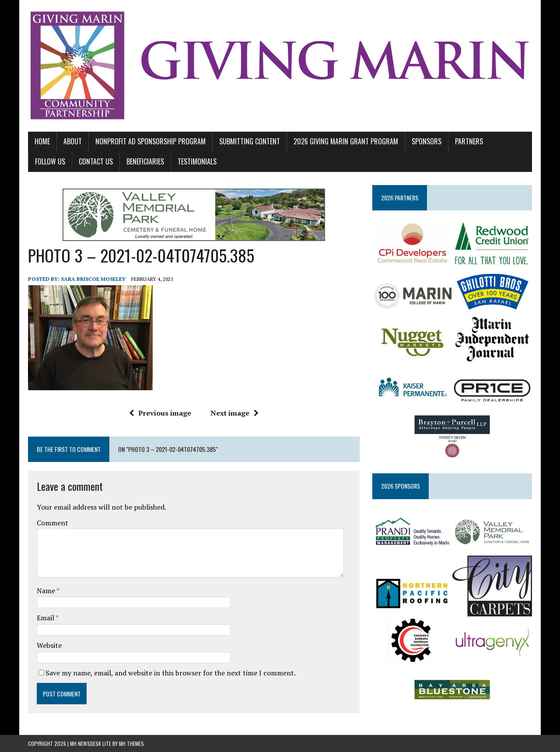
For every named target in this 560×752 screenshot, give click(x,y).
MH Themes (131, 743)
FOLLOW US (50, 161)
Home (42, 141)
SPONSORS (427, 141)
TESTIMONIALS (197, 161)
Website (49, 645)
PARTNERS (469, 141)
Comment (52, 523)
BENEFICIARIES (145, 161)
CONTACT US (96, 161)
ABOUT (73, 141)
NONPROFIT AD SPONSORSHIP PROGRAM (150, 141)
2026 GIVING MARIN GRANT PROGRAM (346, 141)
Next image (234, 413)
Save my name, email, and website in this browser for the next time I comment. (171, 673)
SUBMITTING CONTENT (250, 141)
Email (46, 618)
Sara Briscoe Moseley (93, 279)
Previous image (160, 413)
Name (47, 591)
